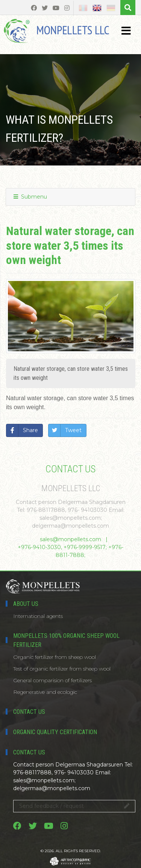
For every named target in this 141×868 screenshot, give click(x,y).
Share (30, 430)
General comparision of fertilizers (52, 680)
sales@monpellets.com (70, 539)
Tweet (73, 430)
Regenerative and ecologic (45, 692)
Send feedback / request (74, 806)
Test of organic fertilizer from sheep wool (62, 669)
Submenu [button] (30, 197)
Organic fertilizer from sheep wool (55, 657)
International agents (38, 616)
